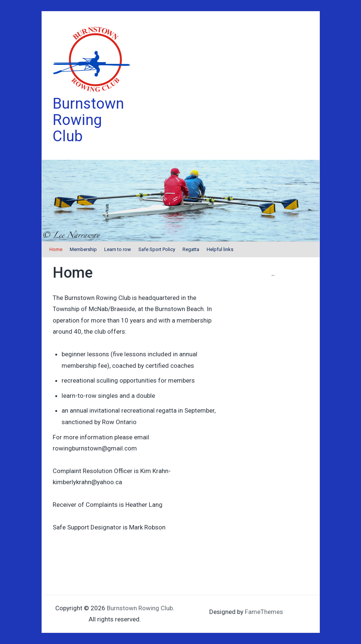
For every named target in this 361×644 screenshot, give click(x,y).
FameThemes (264, 612)
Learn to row (118, 249)
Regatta (191, 249)
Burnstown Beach (179, 309)
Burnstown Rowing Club (88, 120)
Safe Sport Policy (157, 249)
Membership (83, 249)
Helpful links (220, 249)
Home (56, 249)
